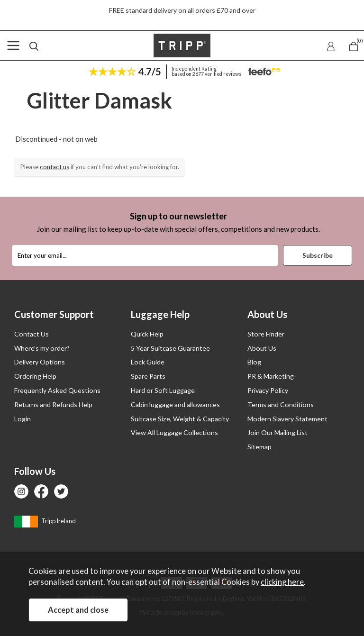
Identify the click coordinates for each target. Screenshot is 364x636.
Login (23, 419)
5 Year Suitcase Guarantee (170, 348)
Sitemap (259, 447)
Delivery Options (40, 362)
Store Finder (266, 334)
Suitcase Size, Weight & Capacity (180, 419)
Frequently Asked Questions (57, 390)
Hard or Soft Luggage (163, 390)
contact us (55, 167)
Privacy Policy (268, 390)
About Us (262, 348)
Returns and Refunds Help (53, 404)
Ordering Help (35, 376)
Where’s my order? (42, 348)
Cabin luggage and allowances (175, 404)
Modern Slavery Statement (287, 419)
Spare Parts (148, 376)
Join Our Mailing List (278, 432)
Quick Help (147, 334)
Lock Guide (148, 362)
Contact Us (32, 334)
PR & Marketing (271, 376)
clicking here (282, 582)
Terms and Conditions (281, 404)
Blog (254, 362)
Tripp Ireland (45, 521)
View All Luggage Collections (174, 432)
